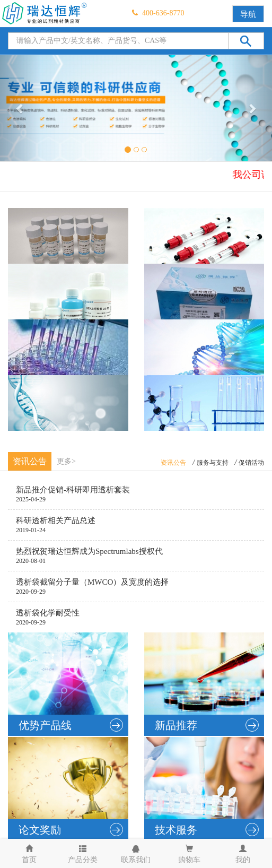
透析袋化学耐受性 (48, 613)
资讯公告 (173, 463)
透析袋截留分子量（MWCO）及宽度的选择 (92, 582)
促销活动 (251, 463)
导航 (248, 14)
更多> (66, 461)
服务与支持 (213, 463)
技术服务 (207, 830)
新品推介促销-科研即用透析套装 (73, 490)
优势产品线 (71, 725)
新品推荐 (207, 725)
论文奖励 (71, 830)
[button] (20, 108)
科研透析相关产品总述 (56, 520)
